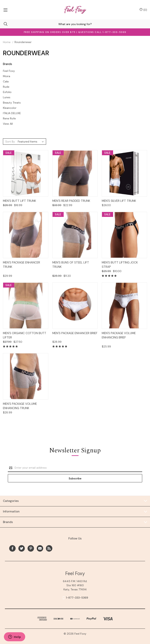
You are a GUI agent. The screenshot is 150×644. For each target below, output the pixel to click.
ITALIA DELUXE (12, 113)
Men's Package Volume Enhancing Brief (119, 335)
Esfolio (7, 92)
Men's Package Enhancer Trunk (21, 265)
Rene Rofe (9, 118)
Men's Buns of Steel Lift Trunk (71, 265)
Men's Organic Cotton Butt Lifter (25, 335)
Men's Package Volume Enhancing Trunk (20, 406)
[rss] (49, 548)
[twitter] (22, 548)
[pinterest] (31, 548)
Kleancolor (10, 108)
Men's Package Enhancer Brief (75, 333)
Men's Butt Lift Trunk (19, 201)
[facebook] (12, 548)
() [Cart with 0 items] (143, 10)
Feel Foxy (9, 71)
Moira (7, 76)
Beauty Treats (12, 103)
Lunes (7, 97)
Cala (6, 81)
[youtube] (40, 548)
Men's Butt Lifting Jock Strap (120, 265)
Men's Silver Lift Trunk (119, 201)
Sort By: (10, 142)
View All (8, 124)
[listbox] (32, 142)
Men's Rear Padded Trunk (71, 201)
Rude (6, 87)
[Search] (4, 24)
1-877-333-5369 (77, 598)
